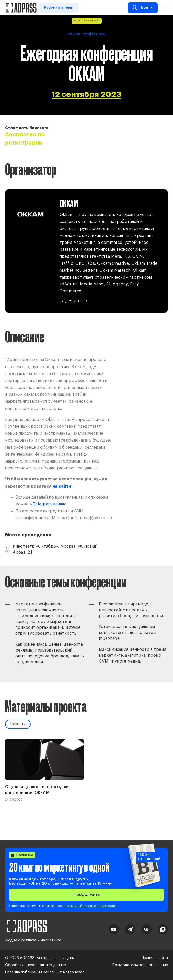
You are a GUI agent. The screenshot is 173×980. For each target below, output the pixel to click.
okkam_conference (87, 34)
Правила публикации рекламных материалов (45, 972)
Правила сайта (155, 958)
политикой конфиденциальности (91, 906)
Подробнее (71, 301)
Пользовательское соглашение (140, 965)
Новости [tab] (18, 724)
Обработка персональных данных (36, 965)
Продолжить (87, 895)
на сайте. (62, 486)
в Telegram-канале (48, 504)
